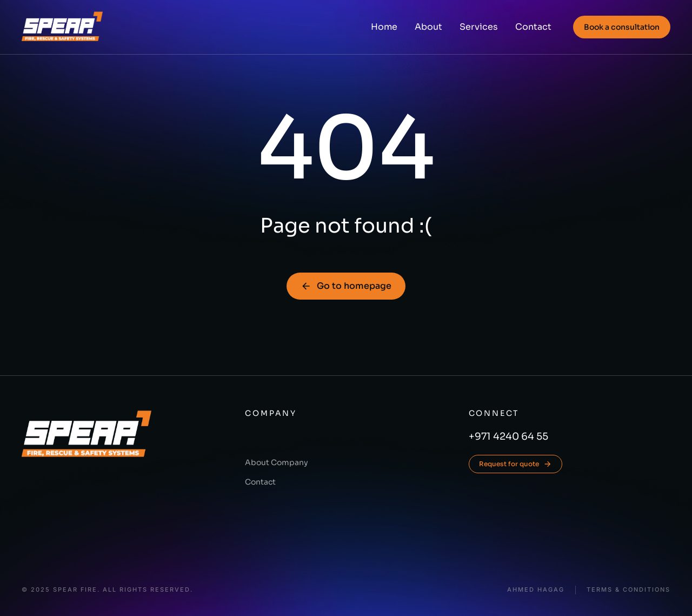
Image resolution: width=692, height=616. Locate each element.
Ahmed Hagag (536, 590)
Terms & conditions (628, 590)
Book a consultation (622, 27)
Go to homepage (346, 286)
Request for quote (515, 464)
